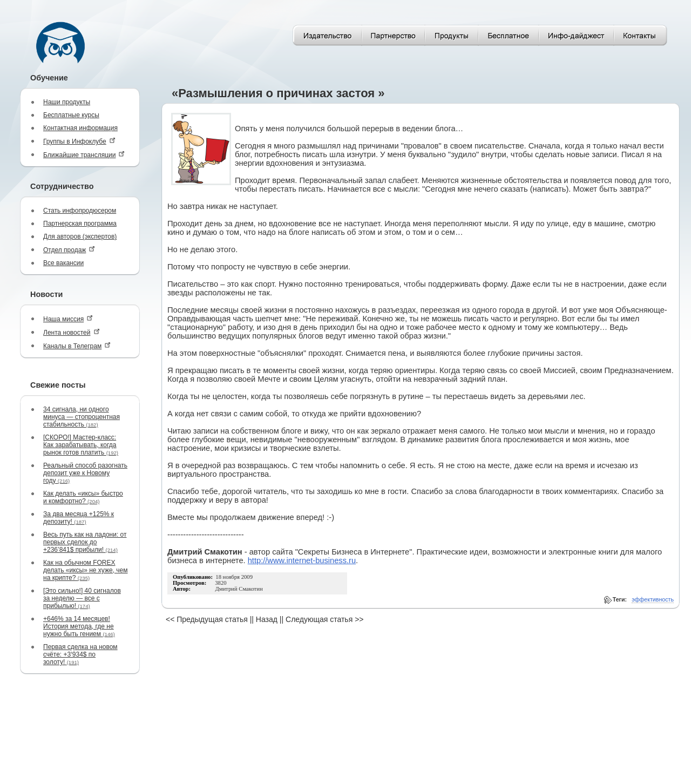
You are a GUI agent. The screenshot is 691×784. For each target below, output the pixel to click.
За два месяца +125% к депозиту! (79, 518)
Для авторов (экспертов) (80, 236)
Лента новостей (72, 332)
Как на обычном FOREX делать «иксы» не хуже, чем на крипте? (85, 570)
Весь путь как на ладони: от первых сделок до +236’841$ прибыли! (85, 542)
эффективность (653, 599)
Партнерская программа (80, 224)
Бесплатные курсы (71, 115)
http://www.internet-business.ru (302, 560)
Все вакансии (63, 263)
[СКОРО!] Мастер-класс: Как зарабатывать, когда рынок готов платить (81, 445)
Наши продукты (67, 102)
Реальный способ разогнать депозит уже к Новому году (85, 473)
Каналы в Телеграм (77, 346)
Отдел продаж (69, 250)
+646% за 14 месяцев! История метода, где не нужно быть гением (79, 626)
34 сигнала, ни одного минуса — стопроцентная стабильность (82, 417)
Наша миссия (68, 319)
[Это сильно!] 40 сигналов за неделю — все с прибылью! (82, 598)
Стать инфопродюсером (80, 211)
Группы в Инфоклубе (79, 141)
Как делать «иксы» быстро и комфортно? (83, 497)
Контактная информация (80, 128)
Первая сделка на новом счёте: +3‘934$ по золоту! (80, 654)
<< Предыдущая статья (207, 619)
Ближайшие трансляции (84, 155)
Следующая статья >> (324, 619)
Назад (267, 619)
